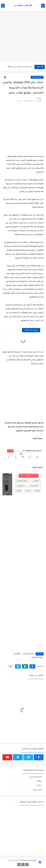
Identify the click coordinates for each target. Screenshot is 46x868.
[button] (32, 666)
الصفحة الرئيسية (35, 777)
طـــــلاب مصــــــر (23, 6)
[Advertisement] (23, 38)
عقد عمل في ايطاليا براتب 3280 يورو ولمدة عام (19, 67)
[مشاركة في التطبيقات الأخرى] (11, 666)
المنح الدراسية (37, 77)
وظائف (39, 781)
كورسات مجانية (37, 658)
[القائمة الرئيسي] (43, 6)
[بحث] (3, 6)
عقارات (39, 785)
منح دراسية (37, 789)
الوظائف (17, 654)
